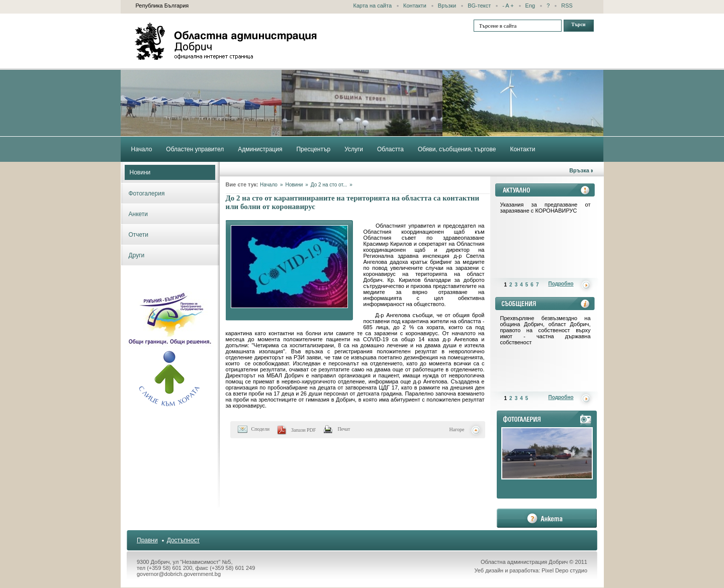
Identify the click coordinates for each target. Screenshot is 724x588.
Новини (140, 172)
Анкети (139, 214)
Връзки (447, 6)
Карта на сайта (373, 6)
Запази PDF (303, 430)
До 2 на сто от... (329, 185)
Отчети (139, 235)
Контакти (415, 6)
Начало (269, 185)
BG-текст (479, 6)
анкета (547, 518)
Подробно (561, 284)
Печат (344, 429)
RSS (567, 6)
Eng (530, 6)
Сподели (261, 429)
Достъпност (183, 540)
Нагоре (457, 429)
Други (137, 255)
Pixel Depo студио (564, 570)
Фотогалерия (147, 193)
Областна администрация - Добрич (226, 41)
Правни (147, 540)
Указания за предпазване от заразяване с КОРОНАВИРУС (546, 208)
